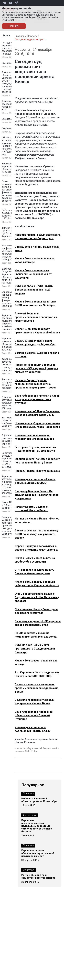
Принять (14, 26)
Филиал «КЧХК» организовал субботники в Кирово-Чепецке (11, 232)
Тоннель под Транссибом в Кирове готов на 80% (11, 105)
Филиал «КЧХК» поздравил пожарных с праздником (10, 384)
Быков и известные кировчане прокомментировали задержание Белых (37, 688)
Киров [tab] (6, 35)
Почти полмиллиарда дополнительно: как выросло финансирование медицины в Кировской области (11, 191)
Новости (32, 36)
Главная (20, 36)
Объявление (9, 63)
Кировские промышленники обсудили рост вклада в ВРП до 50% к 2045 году (11, 344)
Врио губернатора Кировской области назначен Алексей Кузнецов (34, 715)
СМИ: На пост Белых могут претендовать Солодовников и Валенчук (35, 649)
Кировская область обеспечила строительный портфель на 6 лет (38, 853)
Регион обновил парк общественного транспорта (38, 876)
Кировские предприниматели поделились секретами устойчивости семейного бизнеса (37, 826)
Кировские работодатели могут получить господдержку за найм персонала (11, 365)
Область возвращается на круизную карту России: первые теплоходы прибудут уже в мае (11, 146)
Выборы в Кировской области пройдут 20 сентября (11, 168)
